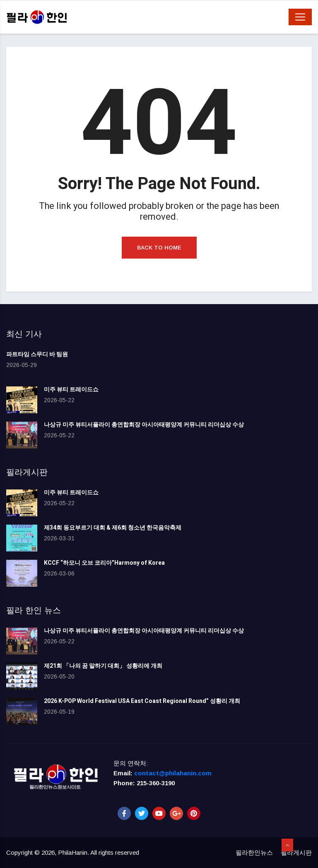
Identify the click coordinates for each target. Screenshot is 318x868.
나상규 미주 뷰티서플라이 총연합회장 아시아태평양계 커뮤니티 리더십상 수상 (144, 425)
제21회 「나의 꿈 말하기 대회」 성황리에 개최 (103, 666)
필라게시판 (296, 852)
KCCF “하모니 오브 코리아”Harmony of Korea (104, 563)
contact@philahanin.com (173, 773)
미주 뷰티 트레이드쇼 (71, 390)
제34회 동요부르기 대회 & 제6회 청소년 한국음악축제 (113, 528)
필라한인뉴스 (254, 852)
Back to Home (159, 248)
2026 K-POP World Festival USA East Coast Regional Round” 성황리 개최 (142, 701)
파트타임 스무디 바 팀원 (37, 354)
